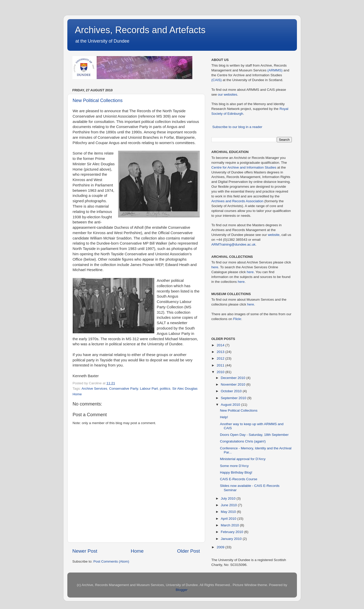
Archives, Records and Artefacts (140, 30)
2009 (221, 547)
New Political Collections (98, 100)
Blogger (182, 590)
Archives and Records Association (237, 201)
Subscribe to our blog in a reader (237, 127)
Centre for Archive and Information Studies (244, 167)
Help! (224, 417)
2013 (221, 352)
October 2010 (232, 391)
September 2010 (234, 398)
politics (165, 389)
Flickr (237, 319)
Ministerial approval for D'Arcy (243, 459)
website (274, 235)
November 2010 (234, 384)
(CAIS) (217, 80)
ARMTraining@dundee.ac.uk (234, 244)
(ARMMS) (275, 70)
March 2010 (230, 525)
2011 (221, 365)
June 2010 (229, 505)
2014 (221, 345)
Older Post (188, 551)
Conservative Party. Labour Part (134, 389)
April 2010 (229, 519)
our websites (228, 94)
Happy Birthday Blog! (236, 472)
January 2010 (232, 539)
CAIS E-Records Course (239, 479)
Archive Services (95, 389)
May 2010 (229, 512)
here (215, 267)
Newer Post (85, 551)
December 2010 (234, 378)
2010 (221, 372)
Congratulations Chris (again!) (243, 441)
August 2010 (231, 405)
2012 (221, 358)
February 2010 (233, 532)
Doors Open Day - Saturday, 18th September (254, 435)
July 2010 (229, 498)
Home (137, 551)
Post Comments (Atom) (111, 561)
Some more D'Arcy (234, 466)
